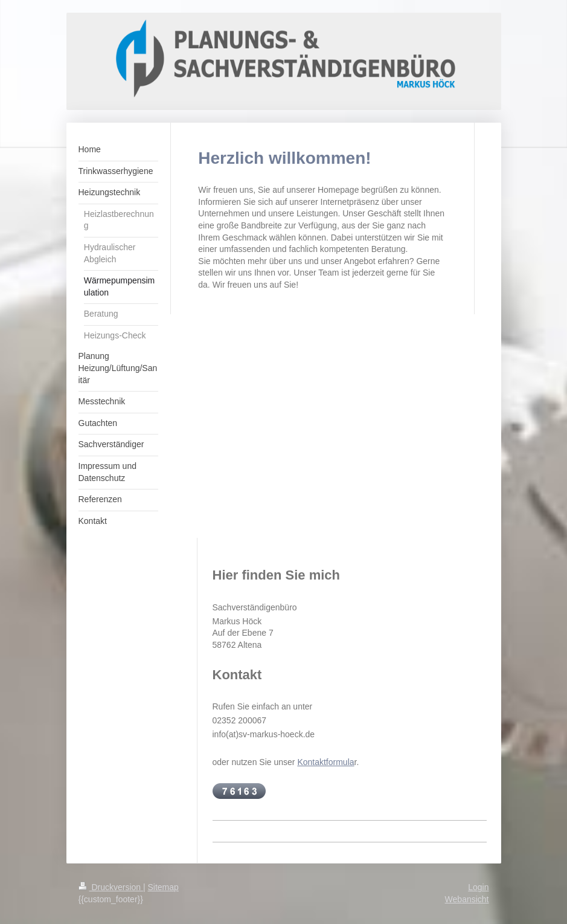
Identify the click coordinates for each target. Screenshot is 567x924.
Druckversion (111, 887)
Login (478, 887)
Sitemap (163, 887)
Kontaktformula (325, 762)
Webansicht (467, 899)
